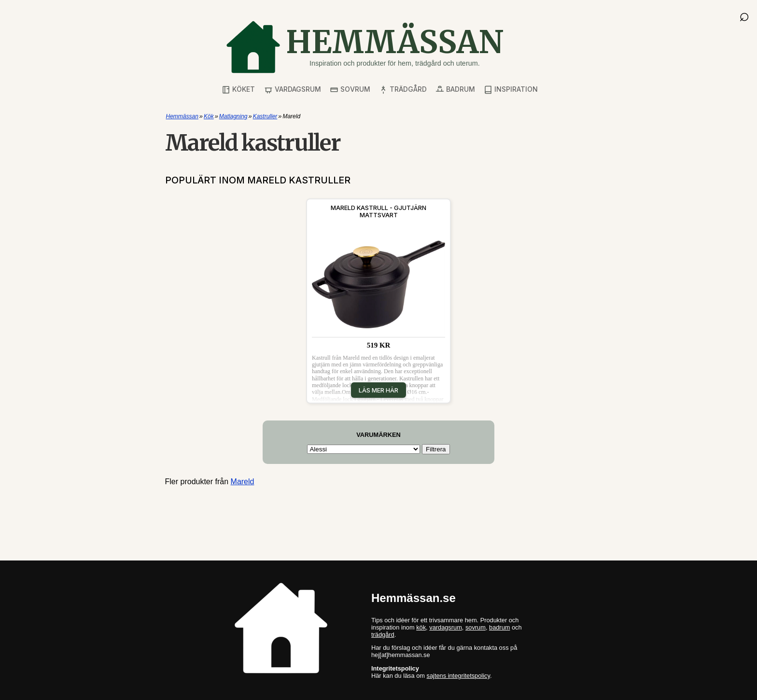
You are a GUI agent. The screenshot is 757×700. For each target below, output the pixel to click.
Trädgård (403, 90)
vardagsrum (446, 627)
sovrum (476, 627)
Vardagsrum (293, 90)
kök (421, 627)
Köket (238, 90)
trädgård (383, 635)
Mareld (243, 482)
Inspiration (511, 90)
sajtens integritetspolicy (458, 676)
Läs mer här (378, 390)
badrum (499, 627)
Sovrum (350, 90)
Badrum (455, 90)
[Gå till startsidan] (364, 47)
